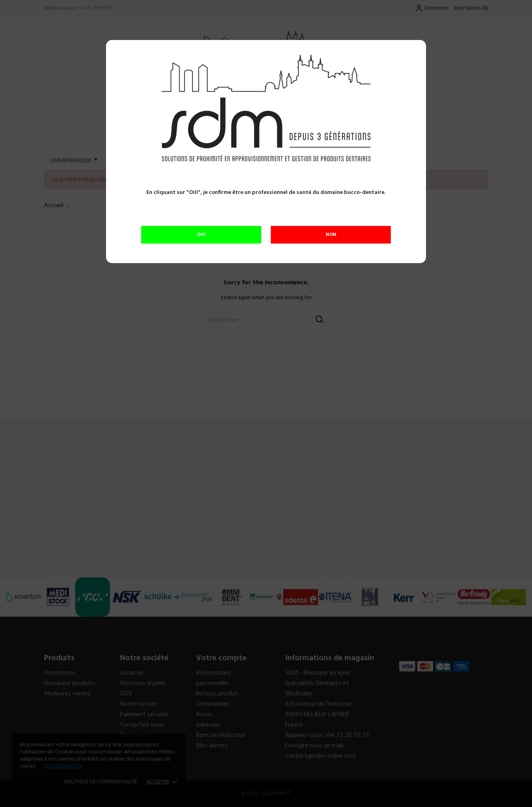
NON (331, 235)
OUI (201, 235)
